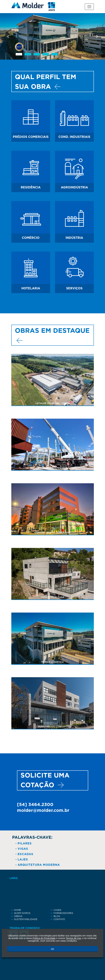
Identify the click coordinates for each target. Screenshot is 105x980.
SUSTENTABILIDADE (26, 919)
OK (52, 949)
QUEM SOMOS (22, 913)
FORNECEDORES (63, 913)
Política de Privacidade (44, 938)
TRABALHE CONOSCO (25, 928)
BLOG (57, 916)
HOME (17, 910)
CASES (57, 910)
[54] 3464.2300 (35, 805)
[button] (8, 36)
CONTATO (59, 919)
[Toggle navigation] (89, 7)
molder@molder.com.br (43, 810)
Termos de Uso (73, 938)
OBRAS (18, 916)
